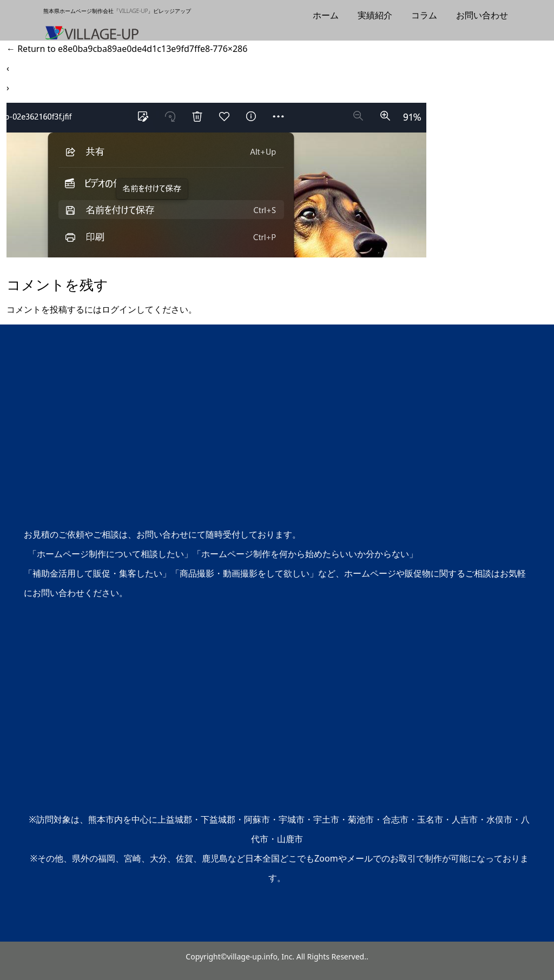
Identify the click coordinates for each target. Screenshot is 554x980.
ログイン (119, 309)
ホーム (326, 15)
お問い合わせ (482, 15)
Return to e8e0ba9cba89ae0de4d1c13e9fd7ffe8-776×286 (127, 49)
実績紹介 (375, 15)
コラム (424, 15)
